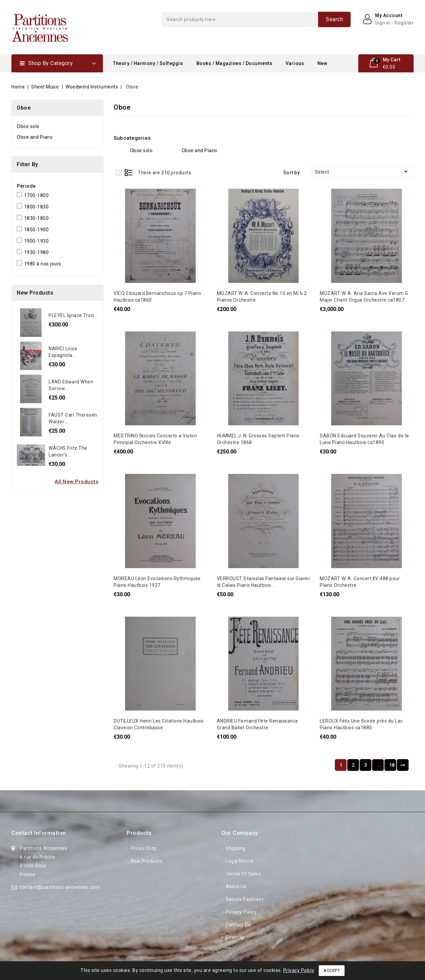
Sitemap (235, 937)
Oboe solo (28, 126)
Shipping (235, 848)
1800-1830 (37, 207)
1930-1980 (37, 252)
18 (392, 765)
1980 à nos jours (43, 264)
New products (146, 861)
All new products (76, 482)
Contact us (238, 925)
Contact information (39, 833)
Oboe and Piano (35, 137)
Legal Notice (239, 861)
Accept (332, 970)
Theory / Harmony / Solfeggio (148, 63)
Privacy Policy (241, 912)
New (322, 63)
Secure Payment (244, 899)
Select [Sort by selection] (362, 172)
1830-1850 (37, 218)
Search (334, 19)
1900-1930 (37, 241)
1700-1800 (37, 195)
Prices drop (143, 848)
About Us (236, 886)
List (129, 172)
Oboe (24, 108)
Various (295, 63)
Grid (118, 172)
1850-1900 (37, 230)
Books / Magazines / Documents (234, 63)
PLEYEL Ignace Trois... (73, 315)
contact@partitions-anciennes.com (60, 887)
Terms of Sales (243, 874)
